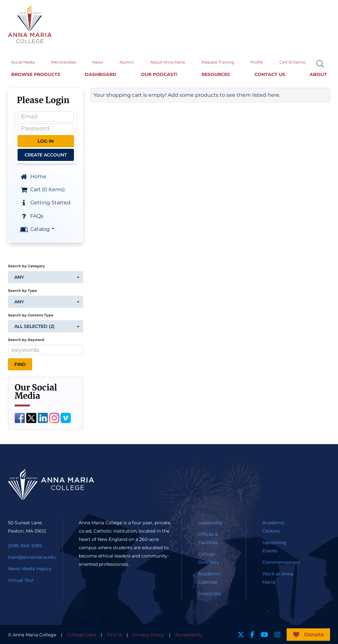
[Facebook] (20, 417)
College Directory (209, 557)
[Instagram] (54, 417)
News (98, 61)
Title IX (114, 634)
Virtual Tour (21, 580)
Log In (46, 140)
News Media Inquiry (30, 568)
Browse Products (36, 73)
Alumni (127, 61)
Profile (257, 61)
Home (33, 176)
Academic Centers (274, 526)
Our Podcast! (159, 73)
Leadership (210, 522)
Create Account (46, 154)
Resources (216, 73)
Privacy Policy (148, 634)
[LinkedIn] (43, 417)
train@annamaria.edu (32, 557)
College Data (81, 634)
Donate (314, 634)
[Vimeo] (66, 417)
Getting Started (45, 202)
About (318, 73)
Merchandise (64, 61)
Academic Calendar (209, 577)
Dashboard (101, 73)
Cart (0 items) (292, 61)
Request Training (218, 61)
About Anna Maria (168, 61)
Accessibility (189, 634)
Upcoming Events (274, 546)
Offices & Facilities (208, 538)
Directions (210, 593)
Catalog (37, 229)
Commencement (282, 562)
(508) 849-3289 (25, 545)
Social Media (23, 61)
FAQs (31, 216)
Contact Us (270, 73)
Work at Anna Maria (278, 577)
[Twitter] (31, 417)
